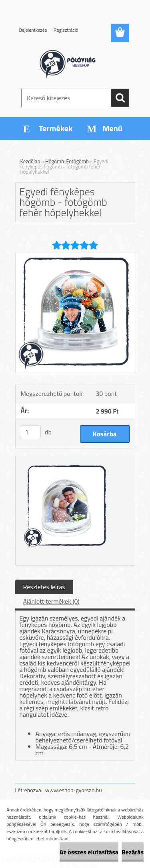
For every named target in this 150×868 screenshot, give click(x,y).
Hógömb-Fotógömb (67, 161)
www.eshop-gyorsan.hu (74, 790)
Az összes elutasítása (89, 852)
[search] (120, 98)
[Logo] (75, 63)
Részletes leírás (44, 587)
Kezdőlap (30, 161)
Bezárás (133, 852)
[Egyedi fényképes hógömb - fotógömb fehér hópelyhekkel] (75, 256)
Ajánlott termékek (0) (51, 601)
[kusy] (31, 432)
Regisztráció (66, 30)
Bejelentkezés (33, 30)
